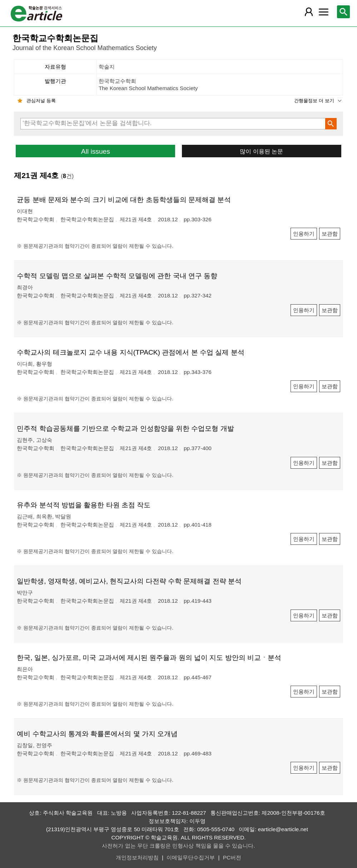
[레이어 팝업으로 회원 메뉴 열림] (309, 12)
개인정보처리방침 (137, 857)
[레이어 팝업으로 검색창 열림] (343, 12)
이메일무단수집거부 (191, 857)
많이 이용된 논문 (261, 151)
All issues (96, 151)
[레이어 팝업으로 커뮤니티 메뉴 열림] (323, 12)
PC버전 (232, 857)
